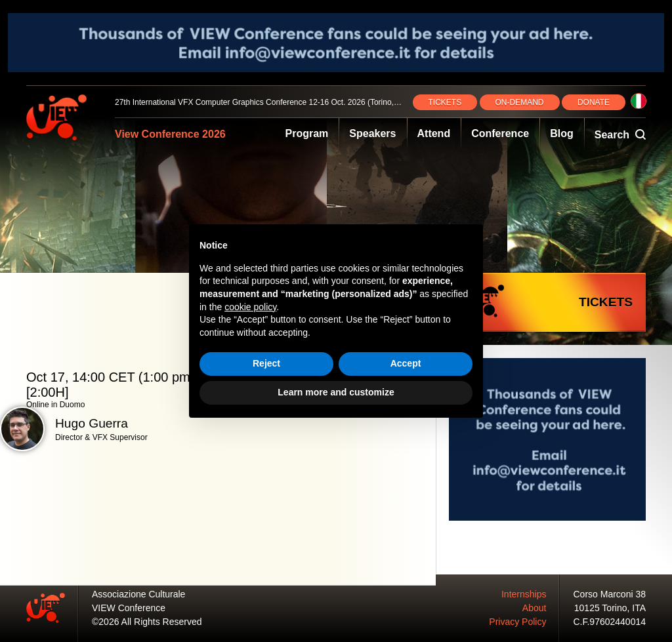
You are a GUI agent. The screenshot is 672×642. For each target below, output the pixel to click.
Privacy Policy (517, 622)
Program (307, 133)
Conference (500, 133)
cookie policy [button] (250, 307)
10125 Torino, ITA (610, 608)
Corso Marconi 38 (610, 594)
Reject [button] (266, 363)
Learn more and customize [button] (336, 392)
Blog (562, 133)
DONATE (594, 102)
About (535, 608)
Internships (524, 594)
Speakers (372, 133)
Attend (434, 133)
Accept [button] (406, 363)
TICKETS (445, 102)
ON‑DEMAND (520, 102)
